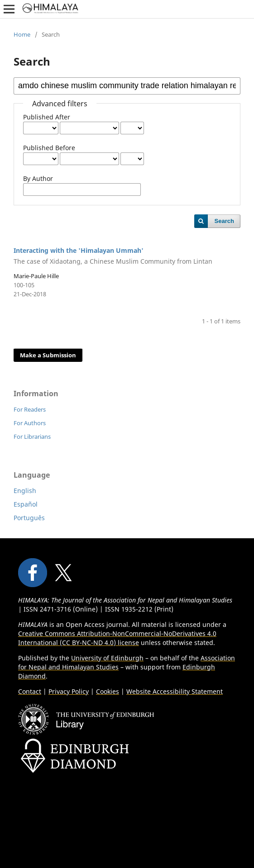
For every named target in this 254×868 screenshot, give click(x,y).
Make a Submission (48, 355)
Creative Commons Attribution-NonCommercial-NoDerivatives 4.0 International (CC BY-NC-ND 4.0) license (117, 638)
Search (224, 221)
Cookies (108, 691)
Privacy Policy (69, 691)
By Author (38, 178)
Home (22, 34)
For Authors (30, 423)
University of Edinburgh (107, 658)
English (25, 491)
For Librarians (32, 436)
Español (26, 504)
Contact (30, 691)
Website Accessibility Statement (175, 691)
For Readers (30, 409)
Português (29, 518)
